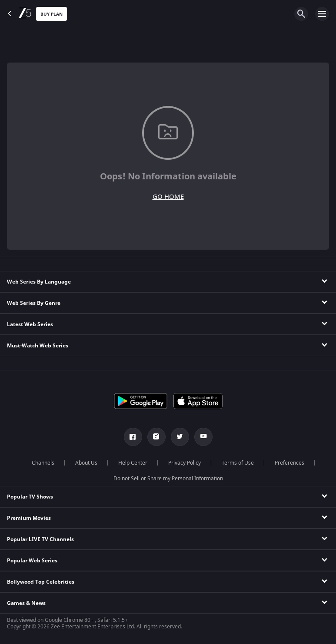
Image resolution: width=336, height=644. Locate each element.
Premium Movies (29, 518)
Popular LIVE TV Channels (40, 539)
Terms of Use (238, 463)
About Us (86, 463)
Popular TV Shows (30, 497)
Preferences (289, 463)
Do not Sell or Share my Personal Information (168, 479)
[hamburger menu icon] (322, 14)
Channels (43, 463)
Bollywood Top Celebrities (41, 582)
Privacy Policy (185, 463)
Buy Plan (52, 14)
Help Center (133, 463)
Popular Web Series (32, 561)
